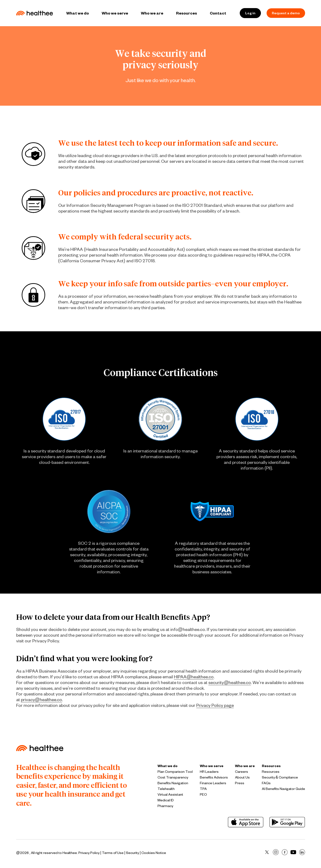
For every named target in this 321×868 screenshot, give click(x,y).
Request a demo (286, 13)
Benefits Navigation (173, 783)
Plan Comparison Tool (175, 771)
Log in (250, 13)
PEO (203, 794)
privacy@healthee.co (41, 699)
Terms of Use (113, 853)
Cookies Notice (154, 853)
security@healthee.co (230, 682)
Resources (187, 13)
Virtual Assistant (170, 794)
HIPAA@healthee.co (194, 677)
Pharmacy (165, 806)
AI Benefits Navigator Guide (283, 789)
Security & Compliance (280, 777)
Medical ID (166, 800)
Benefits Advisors (214, 777)
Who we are (152, 13)
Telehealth (166, 789)
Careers (242, 771)
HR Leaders (209, 771)
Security (132, 853)
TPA (203, 789)
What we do (78, 13)
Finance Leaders (213, 783)
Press (240, 783)
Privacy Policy (89, 853)
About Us (242, 777)
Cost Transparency (173, 777)
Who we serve (115, 13)
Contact (218, 13)
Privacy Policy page (215, 705)
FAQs (266, 783)
